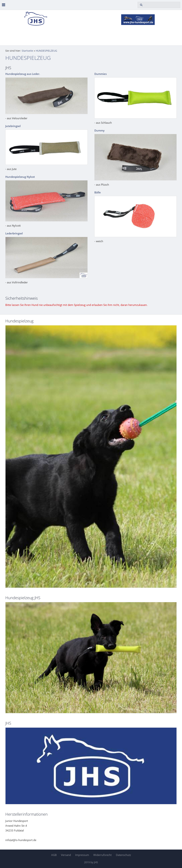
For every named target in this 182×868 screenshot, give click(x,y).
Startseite (27, 51)
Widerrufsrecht (102, 855)
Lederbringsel (14, 233)
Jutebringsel (13, 126)
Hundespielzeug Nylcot (20, 177)
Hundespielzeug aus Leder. (23, 74)
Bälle (98, 192)
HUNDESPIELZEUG (46, 51)
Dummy (99, 130)
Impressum (82, 855)
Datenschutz (123, 855)
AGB (54, 855)
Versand (66, 855)
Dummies (101, 74)
